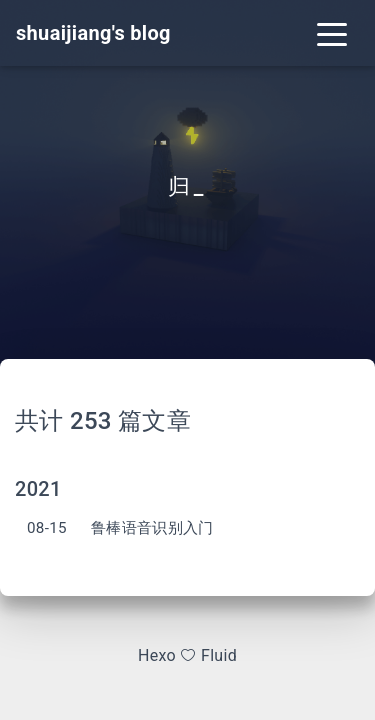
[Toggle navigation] (332, 33)
